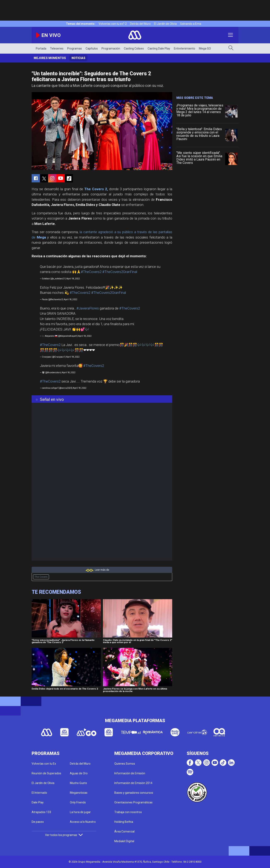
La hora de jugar (80, 812)
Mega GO (205, 48)
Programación (111, 48)
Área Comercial (124, 831)
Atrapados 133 (41, 812)
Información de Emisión (130, 773)
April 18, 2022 (73, 279)
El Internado (39, 793)
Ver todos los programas (64, 835)
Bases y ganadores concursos (134, 793)
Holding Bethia (124, 822)
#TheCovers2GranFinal (120, 272)
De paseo (38, 822)
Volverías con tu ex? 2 (113, 24)
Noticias (78, 58)
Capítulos (92, 48)
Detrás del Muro (140, 24)
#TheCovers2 (91, 272)
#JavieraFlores (88, 308)
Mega (41, 237)
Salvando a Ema (191, 24)
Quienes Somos (125, 764)
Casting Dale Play (159, 48)
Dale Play (38, 802)
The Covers (41, 577)
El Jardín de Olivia (165, 24)
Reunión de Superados (46, 773)
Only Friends (78, 802)
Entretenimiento (185, 48)
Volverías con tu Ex (44, 764)
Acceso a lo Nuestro (83, 822)
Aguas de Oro (79, 773)
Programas (75, 48)
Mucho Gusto (78, 783)
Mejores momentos (50, 58)
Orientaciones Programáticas (133, 802)
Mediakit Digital (124, 841)
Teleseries (57, 48)
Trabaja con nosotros (128, 812)
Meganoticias (79, 793)
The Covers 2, (96, 189)
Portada (41, 48)
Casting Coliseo (134, 48)
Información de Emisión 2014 (133, 783)
